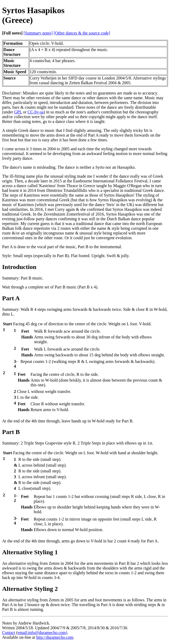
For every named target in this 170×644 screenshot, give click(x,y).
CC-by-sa (36, 112)
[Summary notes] (38, 33)
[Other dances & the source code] (82, 33)
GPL (18, 112)
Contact (9, 633)
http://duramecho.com (55, 637)
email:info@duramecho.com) (42, 633)
